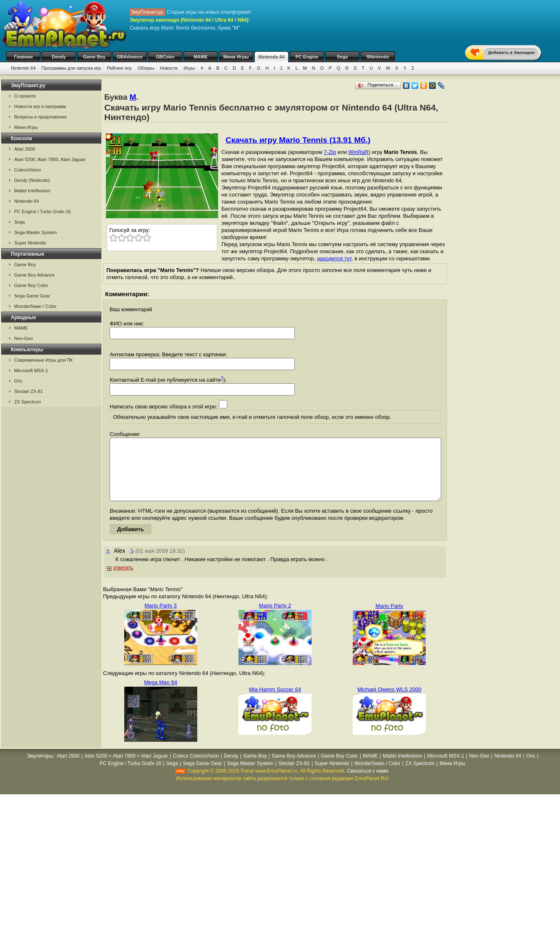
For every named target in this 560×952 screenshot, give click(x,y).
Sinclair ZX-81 (29, 391)
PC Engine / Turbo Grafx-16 (43, 212)
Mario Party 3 (161, 618)
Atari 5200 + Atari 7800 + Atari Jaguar (126, 768)
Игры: (190, 68)
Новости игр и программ (40, 106)
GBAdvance (130, 57)
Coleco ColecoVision (196, 768)
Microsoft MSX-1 (31, 370)
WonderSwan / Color (35, 306)
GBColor (165, 57)
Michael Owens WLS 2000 (389, 702)
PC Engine (307, 57)
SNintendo (378, 57)
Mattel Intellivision (32, 191)
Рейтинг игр (119, 68)
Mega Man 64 (161, 695)
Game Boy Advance (34, 275)
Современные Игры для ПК (43, 360)
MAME (201, 57)
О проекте (25, 96)
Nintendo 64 (272, 57)
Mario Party (389, 618)
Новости (169, 68)
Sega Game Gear (32, 296)
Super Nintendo (30, 243)
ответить (123, 580)
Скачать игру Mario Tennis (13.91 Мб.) (298, 140)
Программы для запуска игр (71, 68)
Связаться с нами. (368, 783)
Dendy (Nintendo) (32, 180)
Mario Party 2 (275, 618)
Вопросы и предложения (40, 117)
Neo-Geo (24, 338)
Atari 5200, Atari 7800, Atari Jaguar (50, 159)
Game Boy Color (31, 285)
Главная (24, 57)
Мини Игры (236, 57)
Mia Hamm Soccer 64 (275, 702)
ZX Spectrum (28, 402)
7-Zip (330, 152)
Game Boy (94, 57)
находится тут (334, 258)
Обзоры (146, 68)
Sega (342, 57)
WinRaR (358, 152)
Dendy (59, 57)
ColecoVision (28, 170)
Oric (18, 381)
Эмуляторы (40, 768)
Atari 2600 (25, 149)
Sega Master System (35, 232)
